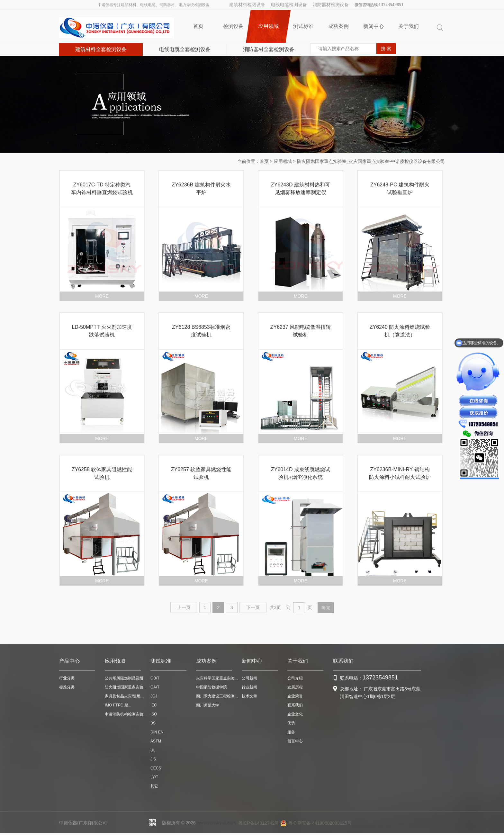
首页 (198, 26)
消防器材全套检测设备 (269, 49)
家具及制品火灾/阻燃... (124, 696)
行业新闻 (249, 687)
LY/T (154, 777)
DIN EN (157, 732)
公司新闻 (249, 678)
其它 (154, 786)
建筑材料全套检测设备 (101, 49)
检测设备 (233, 26)
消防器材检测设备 (331, 5)
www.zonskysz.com (216, 823)
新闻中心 (373, 26)
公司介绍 (295, 678)
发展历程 (295, 687)
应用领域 (268, 26)
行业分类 (67, 678)
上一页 (184, 607)
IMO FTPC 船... (118, 705)
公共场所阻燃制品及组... (126, 678)
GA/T (155, 687)
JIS (153, 759)
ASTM (156, 741)
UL (153, 750)
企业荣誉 (295, 696)
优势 (291, 723)
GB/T (155, 678)
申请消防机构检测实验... (126, 714)
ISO (154, 714)
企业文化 (295, 714)
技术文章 (249, 696)
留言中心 (295, 741)
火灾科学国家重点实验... (217, 678)
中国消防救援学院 (212, 687)
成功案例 (338, 26)
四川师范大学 (208, 705)
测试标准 (303, 26)
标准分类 (67, 687)
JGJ (154, 696)
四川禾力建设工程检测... (217, 696)
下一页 (253, 607)
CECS (156, 768)
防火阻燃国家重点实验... (126, 687)
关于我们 (409, 26)
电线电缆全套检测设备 (185, 49)
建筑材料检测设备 (247, 5)
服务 (291, 732)
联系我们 (295, 705)
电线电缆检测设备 (289, 5)
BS (153, 723)
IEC (154, 705)
